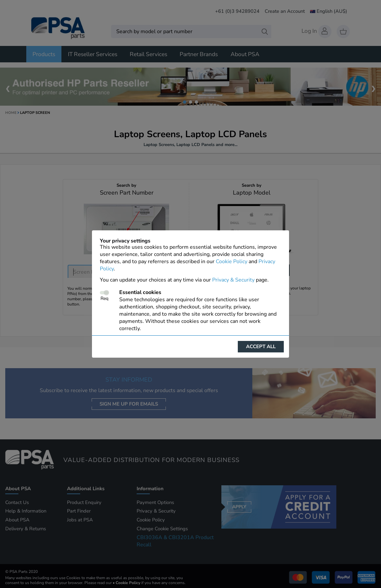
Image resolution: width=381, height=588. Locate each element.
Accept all (261, 346)
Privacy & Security (233, 280)
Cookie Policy (232, 262)
